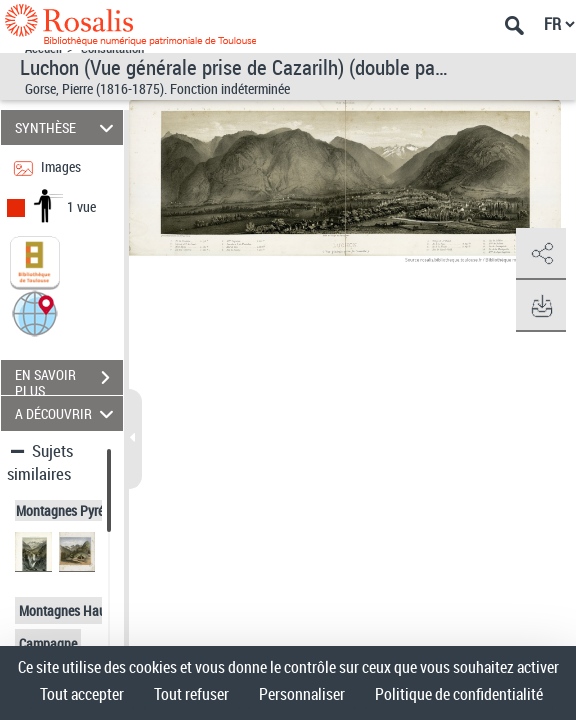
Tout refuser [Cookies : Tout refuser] (191, 694)
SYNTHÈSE (67, 127)
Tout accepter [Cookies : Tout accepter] (82, 694)
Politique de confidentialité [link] (459, 694)
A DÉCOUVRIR (67, 413)
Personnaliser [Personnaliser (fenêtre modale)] (302, 694)
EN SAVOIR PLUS (69, 380)
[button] (35, 312)
